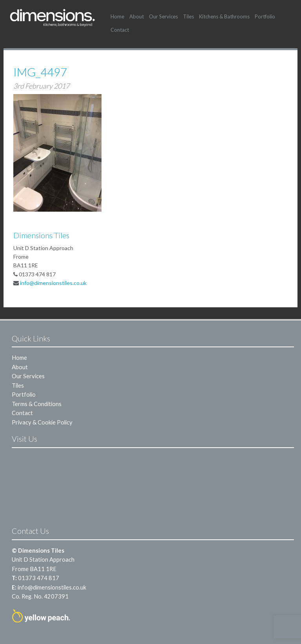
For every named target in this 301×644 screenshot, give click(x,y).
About (137, 16)
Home (117, 16)
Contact (120, 30)
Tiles (189, 16)
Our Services (163, 16)
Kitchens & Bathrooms (224, 16)
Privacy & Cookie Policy (42, 422)
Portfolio (265, 16)
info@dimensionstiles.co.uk (53, 283)
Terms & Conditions (37, 404)
